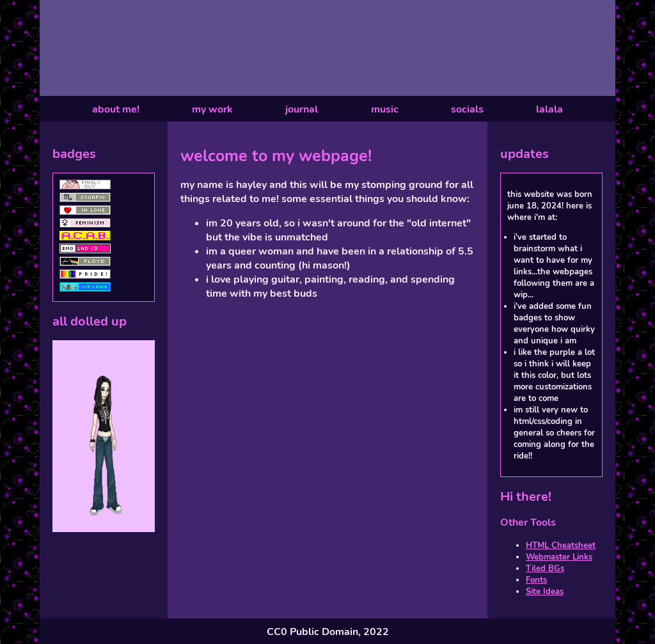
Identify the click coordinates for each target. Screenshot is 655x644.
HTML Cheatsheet (561, 546)
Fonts (536, 580)
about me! (116, 109)
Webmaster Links (559, 557)
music (385, 109)
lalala (549, 109)
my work (212, 109)
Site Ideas (545, 592)
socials (467, 109)
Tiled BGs (545, 569)
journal (302, 109)
